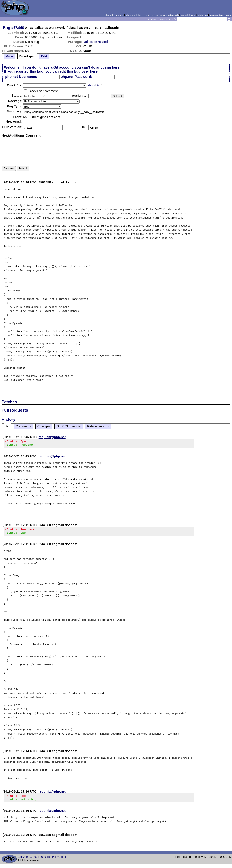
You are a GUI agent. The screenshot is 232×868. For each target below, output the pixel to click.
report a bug (151, 15)
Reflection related (95, 42)
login (228, 15)
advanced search (169, 15)
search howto (188, 15)
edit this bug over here (79, 71)
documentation (134, 15)
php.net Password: (76, 77)
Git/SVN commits (69, 426)
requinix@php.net (52, 437)
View (9, 56)
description (95, 85)
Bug (7, 28)
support (120, 15)
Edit (44, 56)
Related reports (98, 426)
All (8, 426)
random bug (217, 15)
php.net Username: (21, 77)
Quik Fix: (15, 85)
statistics (203, 15)
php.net (109, 15)
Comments (23, 426)
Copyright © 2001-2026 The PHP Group (42, 861)
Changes (44, 426)
